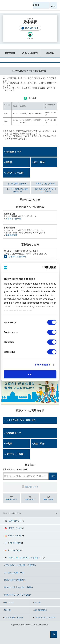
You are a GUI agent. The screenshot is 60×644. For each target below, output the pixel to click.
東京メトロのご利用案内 (15, 580)
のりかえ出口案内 (29, 52)
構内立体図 (7, 52)
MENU (54, 7)
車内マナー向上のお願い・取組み (19, 587)
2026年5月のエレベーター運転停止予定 (29, 71)
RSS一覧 (7, 610)
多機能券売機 (11, 235)
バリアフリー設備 (14, 173)
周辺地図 (47, 52)
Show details (42, 365)
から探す (12, 499)
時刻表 (9, 162)
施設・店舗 (39, 162)
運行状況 (36, 5)
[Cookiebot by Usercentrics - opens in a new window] (43, 268)
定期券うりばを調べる (45, 184)
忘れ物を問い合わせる (17, 184)
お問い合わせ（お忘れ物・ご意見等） (20, 565)
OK (30, 374)
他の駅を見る (32, 28)
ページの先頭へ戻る (54, 634)
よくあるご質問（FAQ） (15, 573)
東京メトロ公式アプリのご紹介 (18, 595)
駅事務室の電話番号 (17, 257)
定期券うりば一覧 (13, 219)
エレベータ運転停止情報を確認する (17, 190)
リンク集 (37, 603)
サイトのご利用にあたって (14, 617)
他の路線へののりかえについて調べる (45, 190)
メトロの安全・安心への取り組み (21, 420)
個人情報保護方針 (41, 610)
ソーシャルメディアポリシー (45, 617)
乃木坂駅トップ (13, 152)
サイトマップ (9, 603)
